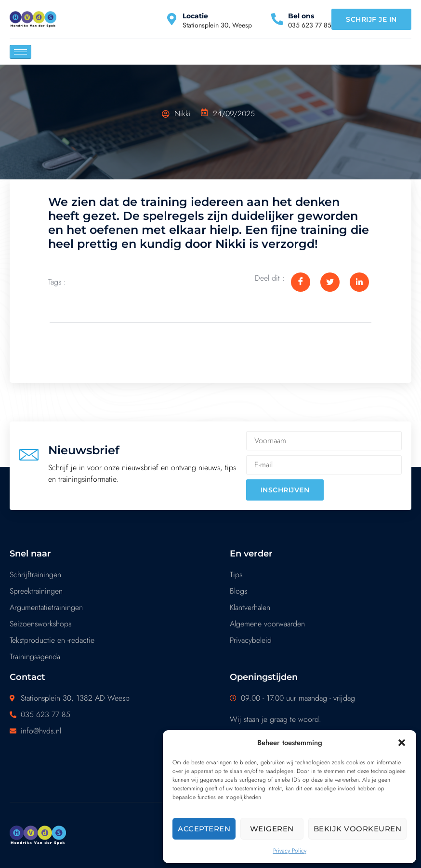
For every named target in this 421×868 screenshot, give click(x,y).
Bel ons (301, 16)
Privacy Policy (290, 851)
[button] (402, 743)
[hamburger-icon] (20, 52)
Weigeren (272, 829)
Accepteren (204, 829)
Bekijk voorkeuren (358, 829)
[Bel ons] (277, 19)
